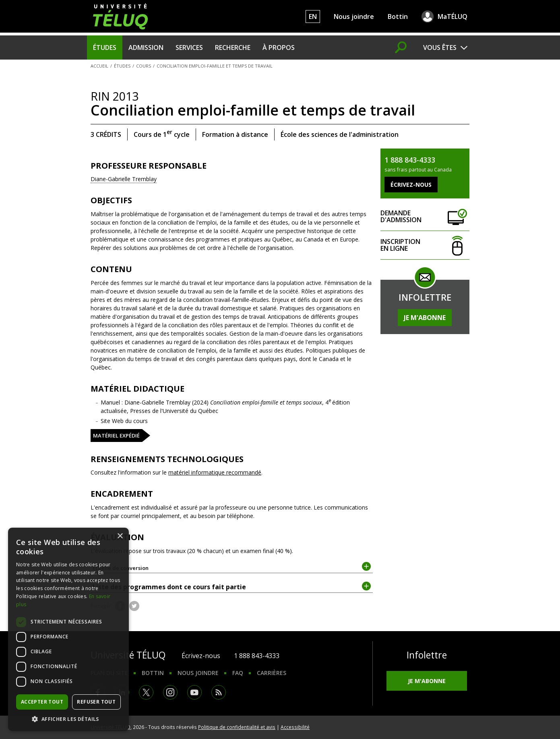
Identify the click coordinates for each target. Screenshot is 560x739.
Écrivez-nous (201, 656)
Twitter (134, 606)
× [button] (120, 536)
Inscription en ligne (425, 245)
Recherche (233, 47)
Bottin (398, 17)
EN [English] (313, 17)
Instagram (170, 692)
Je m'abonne (425, 318)
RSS (219, 692)
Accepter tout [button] (42, 702)
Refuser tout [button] (96, 702)
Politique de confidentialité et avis (237, 727)
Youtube (194, 692)
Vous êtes (440, 47)
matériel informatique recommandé (215, 472)
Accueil (99, 66)
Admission (146, 47)
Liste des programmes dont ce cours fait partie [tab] (232, 586)
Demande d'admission (425, 217)
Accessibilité (295, 727)
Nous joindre (354, 17)
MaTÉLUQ (453, 17)
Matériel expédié (116, 436)
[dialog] (68, 629)
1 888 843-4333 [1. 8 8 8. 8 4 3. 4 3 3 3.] (257, 656)
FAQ (238, 673)
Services (189, 47)
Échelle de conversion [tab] (232, 567)
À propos (279, 47)
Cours (144, 66)
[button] (68, 719)
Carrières (272, 673)
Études (105, 47)
